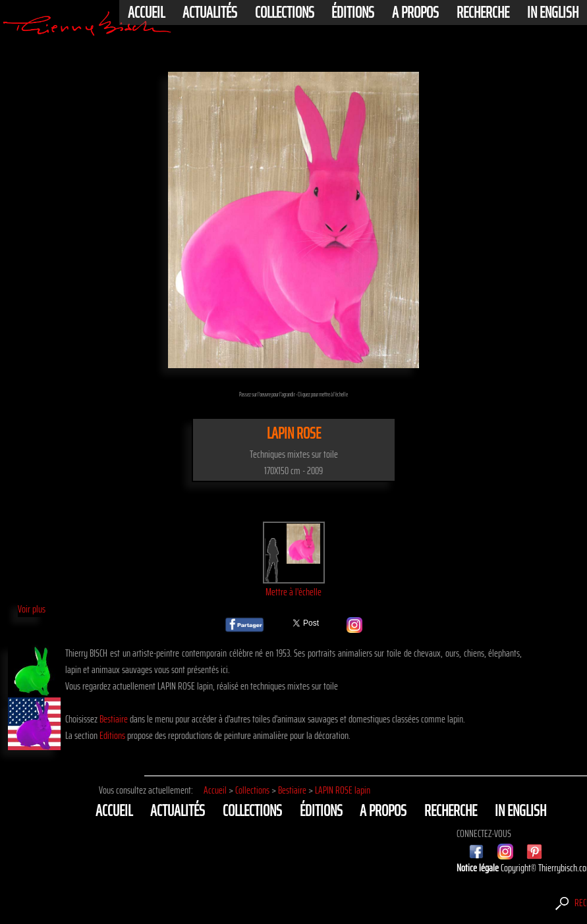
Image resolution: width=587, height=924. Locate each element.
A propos (415, 13)
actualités (210, 13)
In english (553, 13)
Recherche (483, 13)
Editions (112, 735)
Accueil (146, 13)
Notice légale (479, 868)
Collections (285, 13)
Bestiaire (114, 719)
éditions (353, 13)
